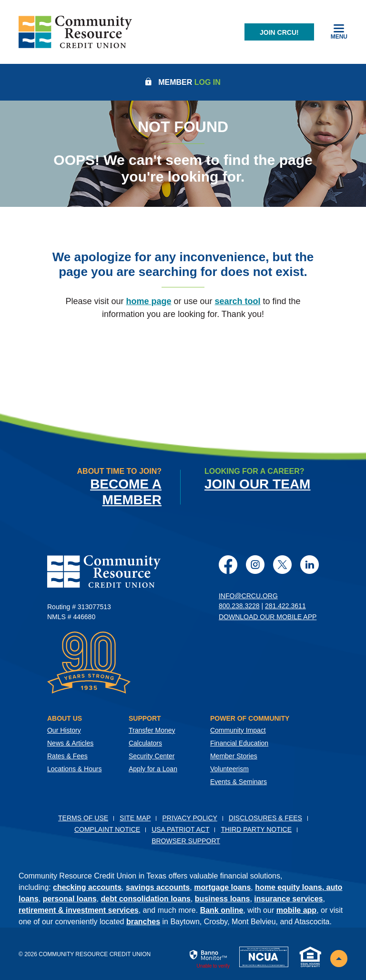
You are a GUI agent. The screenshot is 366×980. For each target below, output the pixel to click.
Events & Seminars (239, 782)
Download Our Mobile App (268, 617)
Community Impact (238, 730)
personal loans (70, 899)
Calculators (145, 743)
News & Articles (70, 743)
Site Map (135, 818)
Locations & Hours (74, 769)
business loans (223, 899)
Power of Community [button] (250, 718)
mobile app (296, 910)
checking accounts (87, 887)
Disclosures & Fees (265, 818)
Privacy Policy (189, 818)
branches (143, 922)
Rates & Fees (67, 756)
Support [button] (145, 718)
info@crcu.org (248, 596)
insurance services (288, 899)
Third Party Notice (256, 829)
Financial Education (239, 743)
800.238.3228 (239, 606)
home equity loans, (290, 887)
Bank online (222, 910)
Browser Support (186, 841)
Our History (64, 730)
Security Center (152, 756)
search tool (238, 301)
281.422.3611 (285, 606)
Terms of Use (83, 818)
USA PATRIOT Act (180, 829)
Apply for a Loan (153, 769)
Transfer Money (152, 730)
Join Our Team (257, 484)
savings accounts (158, 887)
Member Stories (234, 756)
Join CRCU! (279, 32)
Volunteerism (229, 769)
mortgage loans (222, 887)
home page (148, 301)
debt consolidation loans (146, 899)
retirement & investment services (79, 910)
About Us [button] (65, 718)
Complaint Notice (107, 829)
